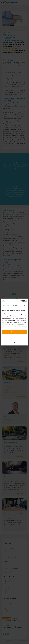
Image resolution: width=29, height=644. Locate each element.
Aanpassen (15, 337)
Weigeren (14, 342)
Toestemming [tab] (6, 305)
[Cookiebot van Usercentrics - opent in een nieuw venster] (21, 301)
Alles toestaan (15, 332)
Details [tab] (15, 305)
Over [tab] (24, 305)
